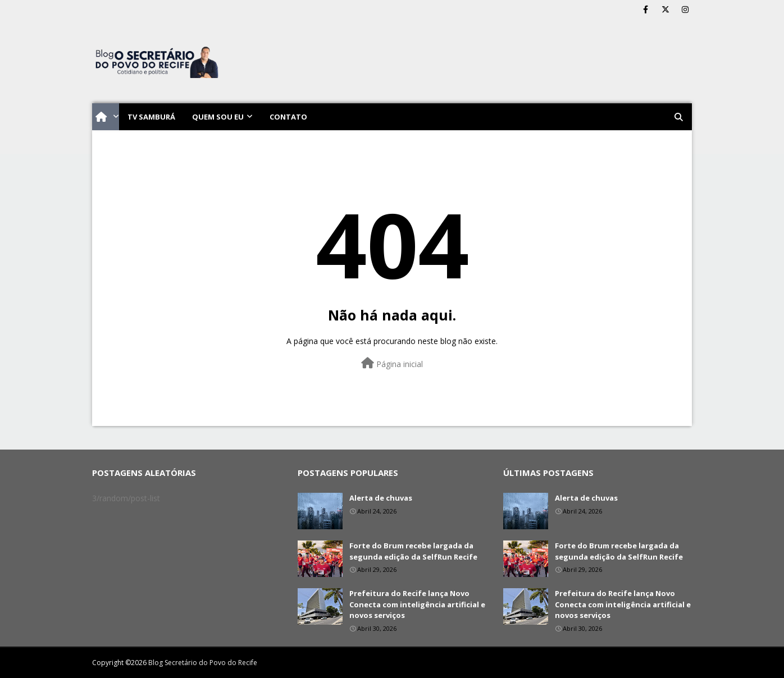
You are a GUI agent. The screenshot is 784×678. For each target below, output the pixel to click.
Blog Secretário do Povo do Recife (203, 663)
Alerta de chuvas (381, 498)
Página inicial (392, 363)
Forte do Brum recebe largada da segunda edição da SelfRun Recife (413, 551)
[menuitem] (106, 117)
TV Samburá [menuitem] (151, 117)
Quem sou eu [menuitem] (218, 117)
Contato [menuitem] (288, 117)
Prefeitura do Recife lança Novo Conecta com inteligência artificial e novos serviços (417, 604)
